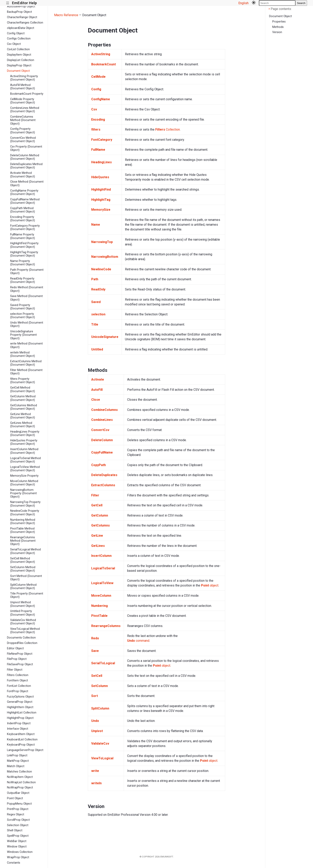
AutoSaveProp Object (21, 6)
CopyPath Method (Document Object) (23, 210)
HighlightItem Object (20, 707)
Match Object (16, 766)
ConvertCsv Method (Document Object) (23, 140)
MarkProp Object (18, 761)
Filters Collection (18, 675)
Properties (279, 22)
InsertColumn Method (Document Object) (24, 451)
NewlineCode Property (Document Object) (25, 513)
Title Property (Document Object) (27, 595)
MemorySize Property (24, 476)
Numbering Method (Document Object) (23, 522)
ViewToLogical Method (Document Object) (25, 631)
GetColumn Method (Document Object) (23, 398)
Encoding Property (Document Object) (23, 219)
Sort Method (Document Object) (26, 578)
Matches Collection (19, 772)
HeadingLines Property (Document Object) (25, 433)
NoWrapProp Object (20, 788)
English (243, 3)
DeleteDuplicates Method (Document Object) (26, 166)
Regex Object (16, 814)
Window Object (17, 847)
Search (301, 3)
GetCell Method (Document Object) (23, 389)
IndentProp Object (19, 723)
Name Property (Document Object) (23, 263)
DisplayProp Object (19, 65)
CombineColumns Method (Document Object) (23, 120)
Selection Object (18, 825)
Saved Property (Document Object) (23, 307)
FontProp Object (18, 691)
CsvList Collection (18, 49)
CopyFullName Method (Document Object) (25, 201)
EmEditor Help (24, 3)
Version (277, 32)
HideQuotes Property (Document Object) (24, 442)
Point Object (15, 798)
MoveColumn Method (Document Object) (24, 483)
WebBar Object (17, 841)
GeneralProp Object (20, 702)
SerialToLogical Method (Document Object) (25, 551)
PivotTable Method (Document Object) (23, 530)
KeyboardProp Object (21, 745)
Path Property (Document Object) (27, 272)
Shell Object (15, 830)
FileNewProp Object (20, 654)
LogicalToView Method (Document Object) (25, 469)
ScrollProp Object (18, 820)
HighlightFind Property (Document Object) (24, 245)
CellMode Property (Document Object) (23, 101)
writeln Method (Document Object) (23, 354)
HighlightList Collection (22, 713)
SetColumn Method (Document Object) (23, 569)
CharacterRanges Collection (25, 23)
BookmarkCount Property (27, 94)
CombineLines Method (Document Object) (25, 110)
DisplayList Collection (21, 60)
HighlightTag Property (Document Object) (24, 254)
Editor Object (15, 648)
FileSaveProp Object (20, 664)
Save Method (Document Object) (26, 298)
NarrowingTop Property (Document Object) (25, 504)
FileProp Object (17, 659)
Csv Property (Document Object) (26, 148)
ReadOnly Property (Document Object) (23, 280)
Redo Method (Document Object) (27, 289)
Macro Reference (66, 15)
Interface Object (18, 729)
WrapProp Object (18, 857)
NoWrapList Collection (21, 782)
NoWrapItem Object (20, 777)
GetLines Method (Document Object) (23, 425)
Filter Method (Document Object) (26, 372)
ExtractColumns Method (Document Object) (26, 363)
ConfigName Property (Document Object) (24, 192)
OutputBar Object (18, 793)
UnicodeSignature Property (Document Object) (23, 335)
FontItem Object (17, 681)
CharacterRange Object (22, 17)
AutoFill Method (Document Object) (23, 87)
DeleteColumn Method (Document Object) (25, 157)
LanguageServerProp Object (25, 750)
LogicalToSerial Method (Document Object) (25, 460)
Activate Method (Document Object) (23, 175)
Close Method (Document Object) (27, 183)
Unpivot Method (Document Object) (23, 604)
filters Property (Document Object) (23, 381)
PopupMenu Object (19, 804)
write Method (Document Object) (26, 345)
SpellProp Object (18, 836)
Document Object (18, 71)
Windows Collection (20, 852)
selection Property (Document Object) (23, 316)
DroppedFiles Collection (22, 643)
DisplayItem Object (19, 55)
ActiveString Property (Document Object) (24, 78)
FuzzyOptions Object (20, 697)
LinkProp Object (17, 755)
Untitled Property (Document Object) (23, 613)
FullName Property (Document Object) (23, 236)
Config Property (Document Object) (23, 131)
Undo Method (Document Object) (27, 324)
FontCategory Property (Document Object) (25, 227)
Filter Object (15, 670)
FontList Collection (19, 686)
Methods (278, 27)
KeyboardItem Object (21, 734)
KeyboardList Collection (22, 740)
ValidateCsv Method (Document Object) (23, 622)
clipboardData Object (21, 28)
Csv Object (14, 44)
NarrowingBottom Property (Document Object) (23, 493)
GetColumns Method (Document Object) (24, 407)
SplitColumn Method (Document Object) (23, 587)
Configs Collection (19, 39)
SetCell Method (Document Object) (23, 560)
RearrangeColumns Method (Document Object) (23, 541)
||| (8, 3)
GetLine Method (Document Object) (23, 416)
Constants (14, 863)
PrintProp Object (18, 809)
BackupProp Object (19, 12)
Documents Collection (21, 638)
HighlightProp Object (20, 718)
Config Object (16, 33)
